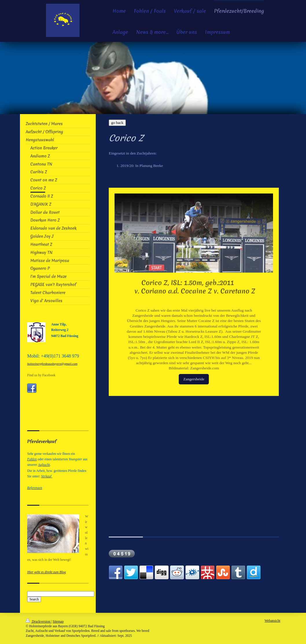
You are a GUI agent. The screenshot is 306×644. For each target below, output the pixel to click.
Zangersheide (194, 379)
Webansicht (272, 621)
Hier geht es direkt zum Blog (47, 572)
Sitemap (58, 622)
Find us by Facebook (41, 375)
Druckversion (38, 622)
